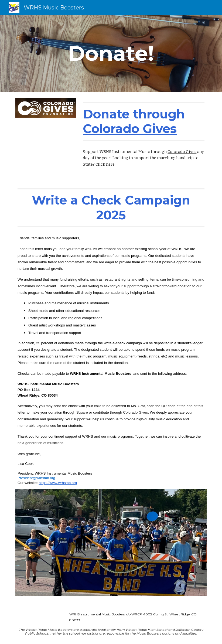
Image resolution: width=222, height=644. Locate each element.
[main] (111, 53)
